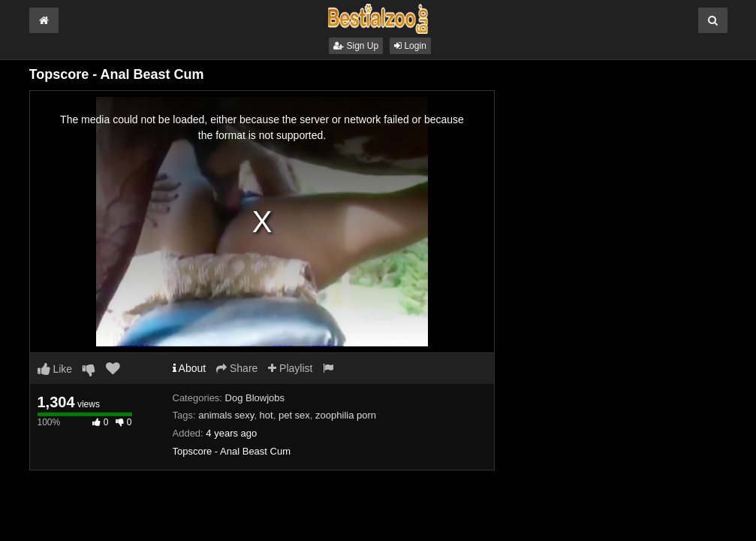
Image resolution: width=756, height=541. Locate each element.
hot (267, 415)
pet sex (294, 415)
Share (237, 368)
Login (410, 46)
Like (55, 369)
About (190, 368)
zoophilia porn (346, 415)
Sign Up (356, 46)
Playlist (290, 368)
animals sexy (226, 415)
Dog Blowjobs (255, 398)
